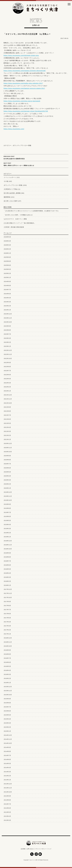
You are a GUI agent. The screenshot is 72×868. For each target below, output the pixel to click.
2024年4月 (7, 298)
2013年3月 (7, 820)
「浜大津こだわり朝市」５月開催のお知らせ (18, 215)
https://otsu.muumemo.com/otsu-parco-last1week (22, 101)
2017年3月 (7, 626)
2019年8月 (7, 508)
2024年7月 (7, 290)
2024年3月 (7, 302)
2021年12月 (8, 395)
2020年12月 (8, 443)
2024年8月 (7, 286)
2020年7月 (7, 464)
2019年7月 (7, 512)
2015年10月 (8, 695)
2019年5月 (7, 520)
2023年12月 (8, 314)
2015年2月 (7, 727)
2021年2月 (7, 435)
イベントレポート (10, 177)
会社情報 (23, 849)
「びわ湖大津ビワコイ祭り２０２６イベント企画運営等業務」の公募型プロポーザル (31, 211)
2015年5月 (7, 715)
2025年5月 (7, 269)
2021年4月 (7, 427)
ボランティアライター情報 (22, 145)
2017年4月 (7, 622)
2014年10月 (8, 743)
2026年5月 (7, 237)
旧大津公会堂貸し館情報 (12, 193)
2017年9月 (7, 602)
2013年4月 (7, 816)
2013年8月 (7, 800)
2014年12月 (8, 735)
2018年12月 (8, 541)
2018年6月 (7, 565)
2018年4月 (7, 573)
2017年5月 (7, 618)
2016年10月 (8, 646)
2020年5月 (7, 472)
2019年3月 (7, 529)
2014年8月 (7, 751)
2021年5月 (7, 423)
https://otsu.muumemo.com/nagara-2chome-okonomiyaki (25, 71)
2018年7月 (7, 561)
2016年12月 (8, 638)
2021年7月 (7, 415)
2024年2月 (7, 306)
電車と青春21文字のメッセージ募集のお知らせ (36, 164)
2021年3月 (7, 431)
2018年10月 (8, 549)
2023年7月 (7, 334)
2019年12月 (8, 492)
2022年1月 (7, 391)
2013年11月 (8, 788)
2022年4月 (7, 383)
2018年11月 (8, 545)
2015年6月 (7, 711)
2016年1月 (7, 683)
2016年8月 (7, 654)
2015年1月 (7, 731)
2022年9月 (7, 363)
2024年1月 (7, 310)
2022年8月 (7, 367)
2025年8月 (7, 261)
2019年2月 (7, 533)
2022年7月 (7, 371)
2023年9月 (7, 326)
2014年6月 (7, 759)
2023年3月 (7, 338)
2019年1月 (7, 537)
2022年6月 (7, 375)
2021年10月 (8, 403)
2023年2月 (7, 342)
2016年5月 (7, 666)
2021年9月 (7, 407)
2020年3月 (7, 480)
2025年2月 (7, 273)
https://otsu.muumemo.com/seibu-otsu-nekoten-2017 (23, 83)
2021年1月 (7, 439)
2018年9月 (7, 553)
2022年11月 (8, 354)
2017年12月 (8, 589)
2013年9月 (7, 796)
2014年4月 (7, 768)
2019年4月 (7, 525)
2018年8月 (7, 557)
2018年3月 (7, 577)
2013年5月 (7, 812)
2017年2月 (7, 630)
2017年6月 (7, 614)
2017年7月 (7, 610)
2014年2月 (7, 776)
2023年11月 (8, 318)
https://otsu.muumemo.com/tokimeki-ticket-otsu (21, 55)
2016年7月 (7, 658)
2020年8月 (7, 460)
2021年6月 (7, 419)
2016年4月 (7, 670)
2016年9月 (7, 650)
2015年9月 (7, 699)
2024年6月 (7, 294)
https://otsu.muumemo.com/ (14, 129)
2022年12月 (8, 350)
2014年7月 (7, 755)
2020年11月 (8, 448)
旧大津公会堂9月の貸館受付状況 (36, 157)
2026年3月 (7, 245)
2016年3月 (7, 674)
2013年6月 (7, 808)
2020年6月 (7, 468)
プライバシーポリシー (41, 849)
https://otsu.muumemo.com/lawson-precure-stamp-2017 (24, 88)
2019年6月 (7, 516)
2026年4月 (7, 241)
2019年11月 (8, 496)
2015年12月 (8, 687)
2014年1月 (7, 780)
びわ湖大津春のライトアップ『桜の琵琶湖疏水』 (20, 223)
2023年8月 (7, 330)
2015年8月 (7, 703)
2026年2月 (7, 249)
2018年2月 (7, 581)
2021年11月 (8, 399)
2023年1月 (7, 346)
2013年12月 (8, 784)
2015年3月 (7, 723)
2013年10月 (8, 792)
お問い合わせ (30, 849)
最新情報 (7, 197)
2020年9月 (7, 456)
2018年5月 (7, 569)
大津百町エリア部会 (11, 189)
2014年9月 (7, 747)
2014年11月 (8, 739)
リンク (50, 849)
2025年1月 (7, 277)
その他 (6, 181)
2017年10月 (8, 597)
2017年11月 (8, 593)
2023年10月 (8, 322)
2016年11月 (8, 642)
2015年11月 (8, 691)
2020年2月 (7, 484)
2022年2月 (7, 387)
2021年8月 (7, 411)
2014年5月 (7, 764)
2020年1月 (7, 488)
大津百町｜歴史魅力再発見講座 (14, 227)
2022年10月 (8, 358)
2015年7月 (7, 707)
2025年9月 (7, 257)
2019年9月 (7, 504)
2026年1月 (7, 253)
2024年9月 (7, 281)
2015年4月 (7, 719)
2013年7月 (7, 804)
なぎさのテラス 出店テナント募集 (15, 219)
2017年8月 (7, 606)
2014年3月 (7, 772)
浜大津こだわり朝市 (11, 201)
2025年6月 (7, 265)
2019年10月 (8, 500)
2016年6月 (7, 662)
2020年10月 (8, 452)
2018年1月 (7, 585)
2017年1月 (7, 634)
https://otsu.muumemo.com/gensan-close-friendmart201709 (26, 111)
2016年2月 (7, 678)
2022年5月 (7, 379)
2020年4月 (7, 476)
